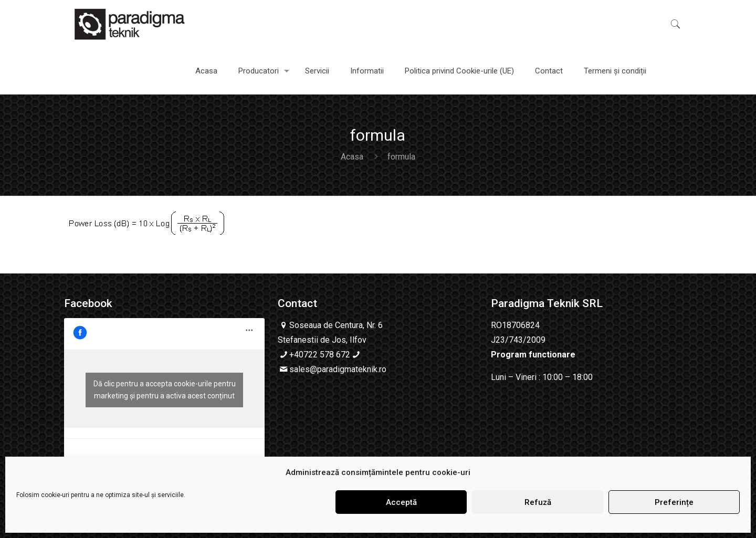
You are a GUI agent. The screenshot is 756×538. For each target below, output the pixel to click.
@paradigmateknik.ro (348, 369)
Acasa (352, 157)
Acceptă (401, 502)
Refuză (538, 502)
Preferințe (674, 502)
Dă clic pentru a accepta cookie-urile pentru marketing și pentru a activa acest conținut (165, 390)
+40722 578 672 (320, 355)
